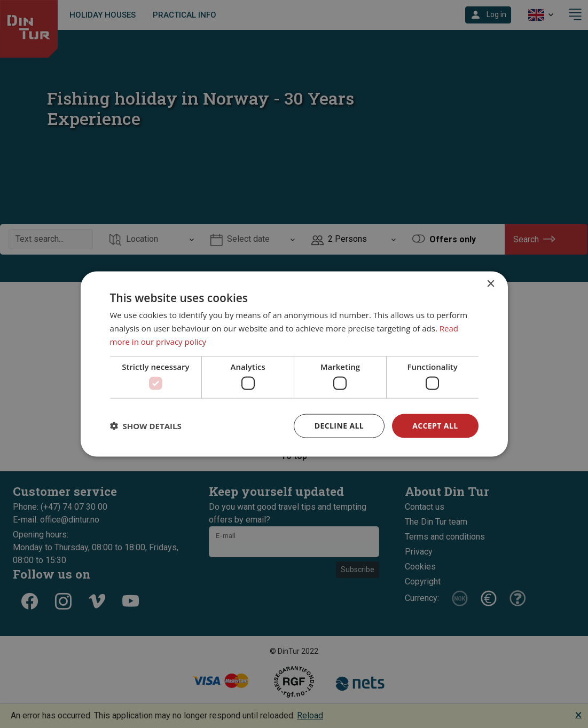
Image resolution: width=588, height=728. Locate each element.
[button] (146, 426)
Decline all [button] (339, 426)
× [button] (491, 284)
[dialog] (294, 364)
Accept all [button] (435, 426)
